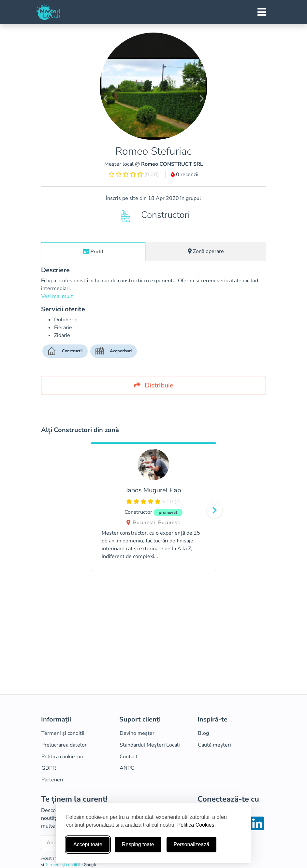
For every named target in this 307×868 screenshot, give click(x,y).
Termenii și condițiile (64, 865)
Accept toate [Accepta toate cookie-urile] (88, 844)
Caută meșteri (214, 745)
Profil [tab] (93, 252)
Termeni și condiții (63, 733)
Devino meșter (137, 733)
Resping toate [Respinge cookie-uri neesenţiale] (138, 844)
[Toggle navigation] (262, 12)
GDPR (49, 768)
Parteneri (52, 780)
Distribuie (154, 385)
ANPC (127, 768)
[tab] (93, 251)
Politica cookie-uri (62, 757)
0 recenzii (185, 175)
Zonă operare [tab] (206, 251)
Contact (129, 757)
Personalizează (191, 844)
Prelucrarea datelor (64, 745)
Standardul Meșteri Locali (150, 745)
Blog (203, 733)
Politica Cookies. (197, 825)
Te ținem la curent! (74, 799)
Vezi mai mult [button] (57, 296)
